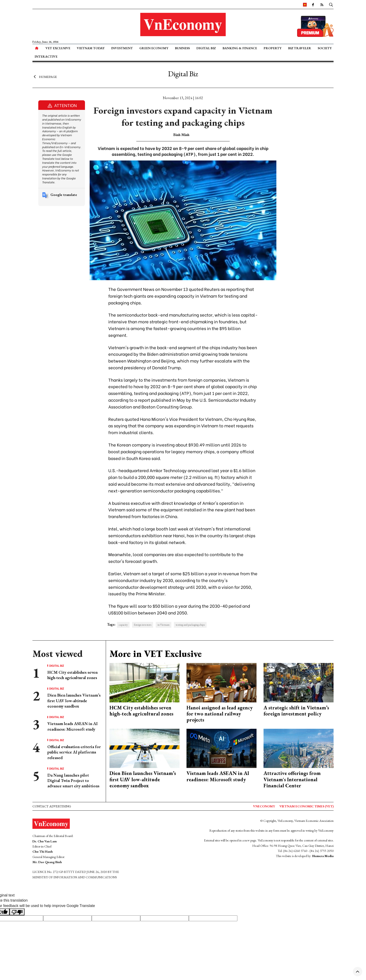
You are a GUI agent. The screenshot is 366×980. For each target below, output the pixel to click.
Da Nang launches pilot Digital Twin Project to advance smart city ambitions (73, 781)
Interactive (46, 56)
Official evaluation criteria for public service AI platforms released (74, 752)
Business (182, 48)
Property (273, 48)
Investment (122, 48)
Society (325, 48)
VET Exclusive (58, 48)
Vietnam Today (91, 48)
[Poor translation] (17, 912)
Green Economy (154, 48)
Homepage (45, 77)
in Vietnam (164, 625)
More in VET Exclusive (156, 654)
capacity (123, 625)
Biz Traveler (300, 48)
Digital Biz (206, 48)
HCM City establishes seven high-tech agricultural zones (72, 675)
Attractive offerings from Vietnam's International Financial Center (292, 779)
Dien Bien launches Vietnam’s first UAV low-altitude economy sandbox (74, 701)
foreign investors (143, 625)
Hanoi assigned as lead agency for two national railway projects (220, 714)
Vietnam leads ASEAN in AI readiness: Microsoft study (72, 726)
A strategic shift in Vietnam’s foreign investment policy (296, 711)
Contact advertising (52, 806)
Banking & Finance (240, 48)
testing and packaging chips (190, 625)
